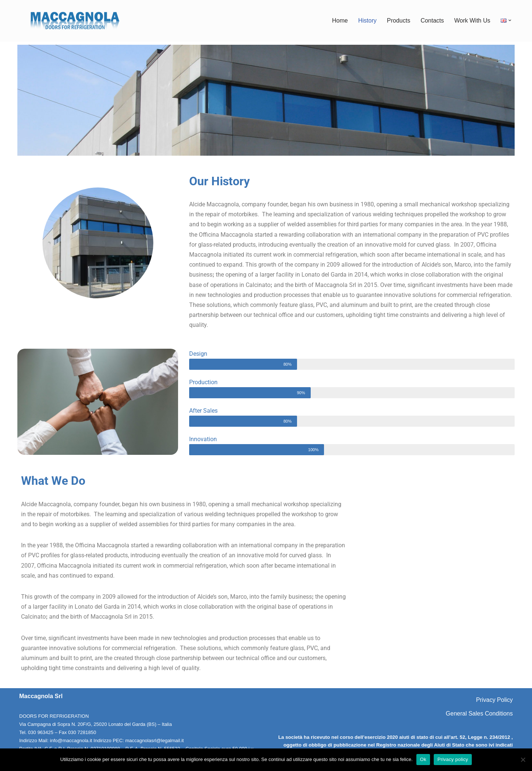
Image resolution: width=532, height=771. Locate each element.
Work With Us (472, 21)
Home (340, 21)
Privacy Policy (494, 700)
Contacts (432, 21)
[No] (523, 760)
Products (398, 21)
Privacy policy (453, 759)
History (367, 21)
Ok (423, 759)
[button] (510, 20)
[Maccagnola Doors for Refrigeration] (75, 21)
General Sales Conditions (479, 713)
